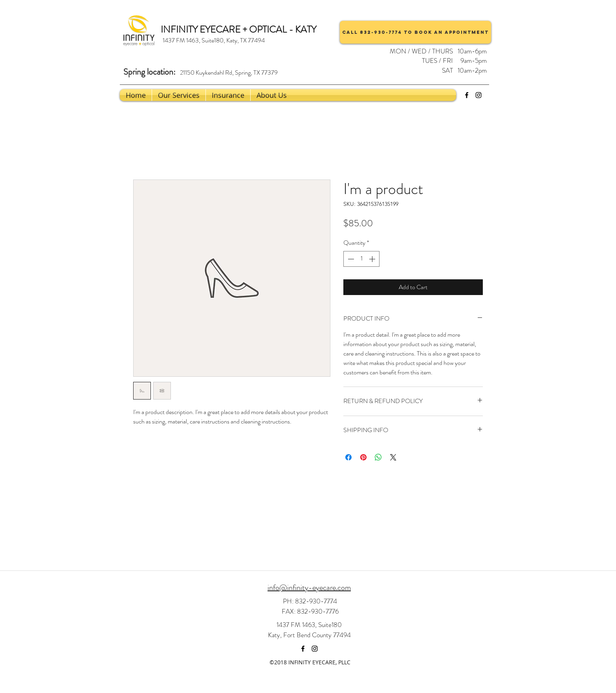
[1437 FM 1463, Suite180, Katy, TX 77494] (214, 40)
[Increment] (373, 259)
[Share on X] (393, 457)
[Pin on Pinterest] (363, 457)
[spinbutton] (361, 259)
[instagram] (478, 95)
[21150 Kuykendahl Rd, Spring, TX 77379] (229, 73)
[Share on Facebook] (348, 457)
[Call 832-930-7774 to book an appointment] (415, 32)
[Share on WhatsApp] (378, 457)
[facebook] (467, 95)
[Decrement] (350, 259)
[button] (272, 95)
